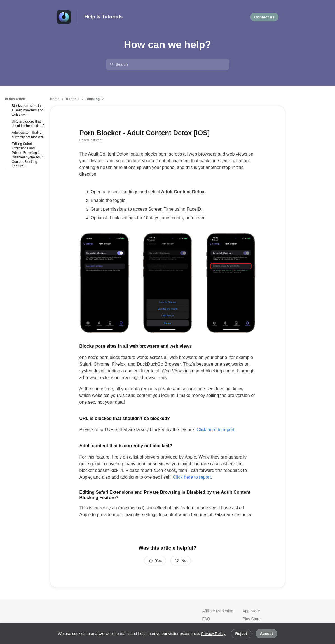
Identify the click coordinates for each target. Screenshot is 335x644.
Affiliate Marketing (218, 611)
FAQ (206, 619)
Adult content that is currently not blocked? (28, 135)
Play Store (252, 619)
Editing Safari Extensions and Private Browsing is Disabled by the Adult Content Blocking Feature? (28, 155)
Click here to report (215, 430)
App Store (251, 611)
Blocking (93, 99)
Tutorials (72, 99)
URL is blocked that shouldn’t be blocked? (28, 124)
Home (55, 99)
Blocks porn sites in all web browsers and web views (28, 110)
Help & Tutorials (104, 17)
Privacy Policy (213, 634)
